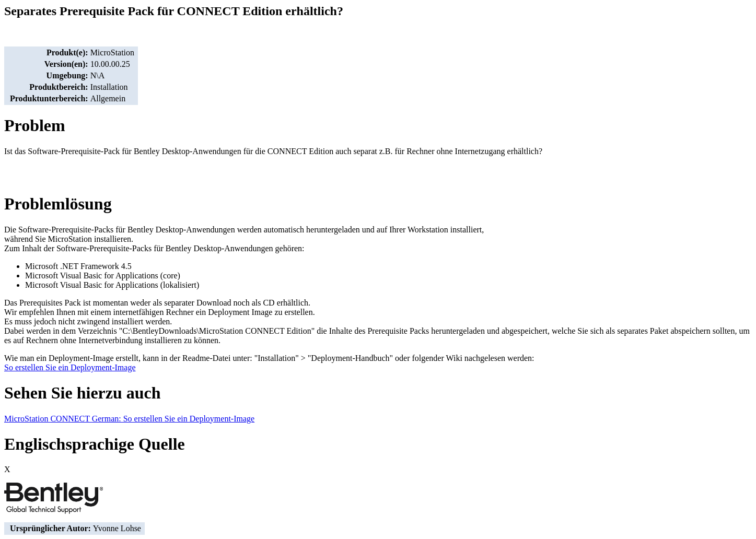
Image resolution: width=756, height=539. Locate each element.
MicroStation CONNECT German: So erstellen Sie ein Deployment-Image (129, 419)
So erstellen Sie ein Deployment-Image (70, 367)
